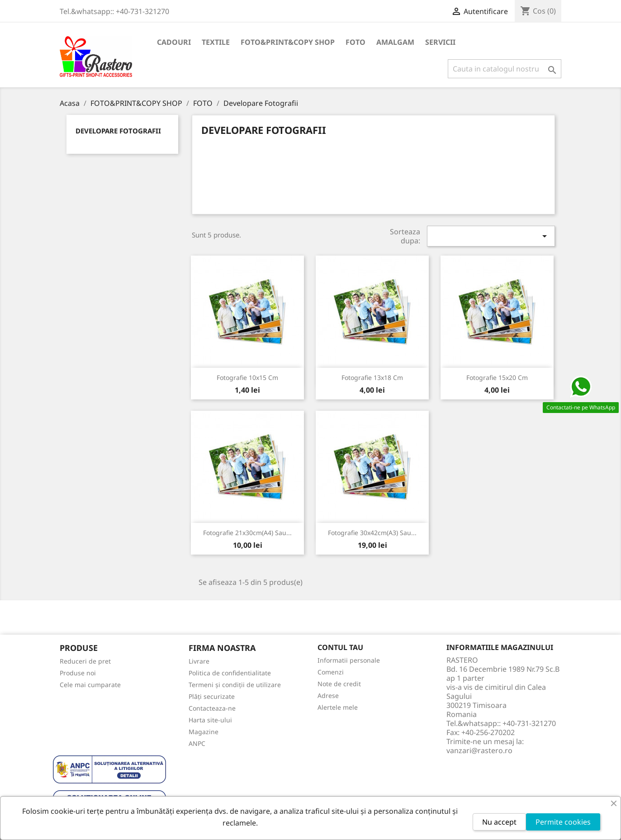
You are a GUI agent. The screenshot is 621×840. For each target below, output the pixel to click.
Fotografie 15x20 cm (497, 377)
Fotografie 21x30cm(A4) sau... (247, 533)
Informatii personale (349, 660)
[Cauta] (505, 69)
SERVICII (440, 42)
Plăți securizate (212, 696)
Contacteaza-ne (212, 708)
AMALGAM (395, 42)
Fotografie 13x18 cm (372, 377)
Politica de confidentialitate (230, 673)
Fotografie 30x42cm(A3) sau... (372, 533)
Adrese (328, 695)
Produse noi (78, 673)
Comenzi (331, 672)
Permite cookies (563, 822)
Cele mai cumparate (90, 685)
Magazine (204, 732)
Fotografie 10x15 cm (247, 377)
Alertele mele (338, 707)
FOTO (356, 42)
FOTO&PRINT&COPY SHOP (288, 42)
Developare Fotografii (118, 131)
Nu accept (499, 822)
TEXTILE (216, 42)
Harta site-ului (210, 720)
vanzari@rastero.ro (479, 750)
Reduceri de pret (85, 661)
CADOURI (174, 42)
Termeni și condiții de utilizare (235, 685)
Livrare (199, 661)
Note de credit (339, 684)
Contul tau (340, 647)
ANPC (197, 743)
